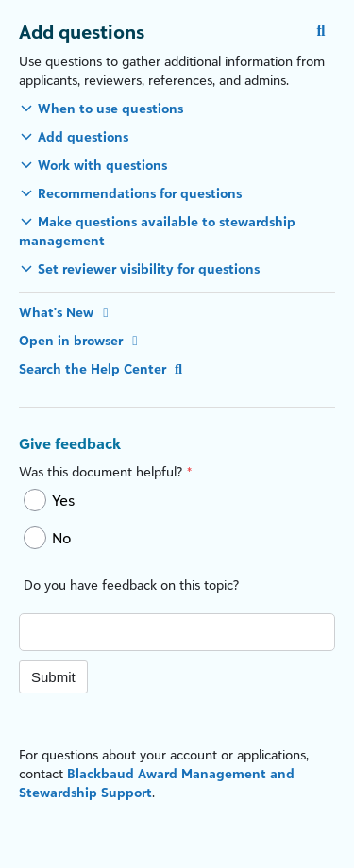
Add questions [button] (83, 136)
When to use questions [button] (110, 108)
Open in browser (81, 340)
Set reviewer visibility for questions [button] (149, 268)
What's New (67, 312)
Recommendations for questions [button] (140, 193)
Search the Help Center (103, 368)
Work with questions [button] (102, 165)
